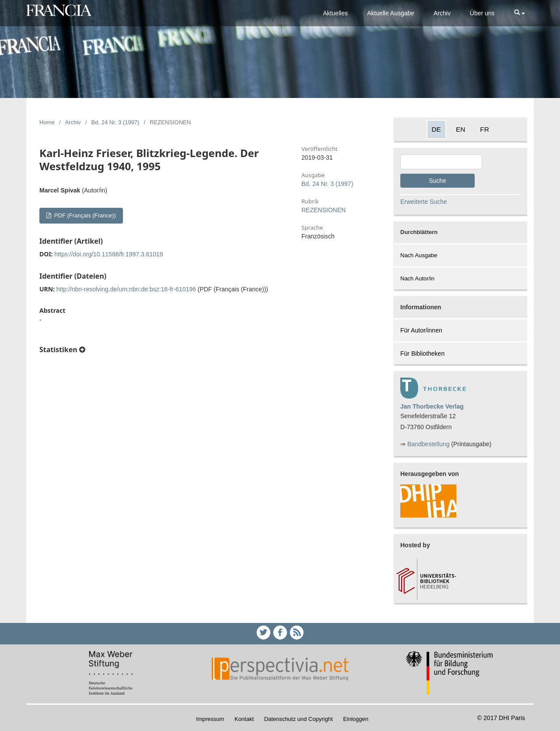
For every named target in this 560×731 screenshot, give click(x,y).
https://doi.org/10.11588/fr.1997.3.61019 (108, 254)
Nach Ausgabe (419, 255)
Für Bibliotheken (422, 353)
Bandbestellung (429, 444)
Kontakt (244, 719)
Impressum (210, 719)
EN (460, 129)
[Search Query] (441, 162)
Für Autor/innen (421, 330)
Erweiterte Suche (424, 202)
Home (47, 122)
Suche (437, 181)
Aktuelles (335, 13)
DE (436, 129)
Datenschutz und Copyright (299, 719)
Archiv (442, 13)
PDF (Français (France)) (84, 215)
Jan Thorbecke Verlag (432, 406)
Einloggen (356, 719)
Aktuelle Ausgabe (391, 13)
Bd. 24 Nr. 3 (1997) (115, 122)
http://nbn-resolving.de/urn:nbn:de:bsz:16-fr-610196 (126, 289)
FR (485, 129)
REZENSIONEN (324, 210)
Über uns (482, 13)
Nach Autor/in (417, 278)
